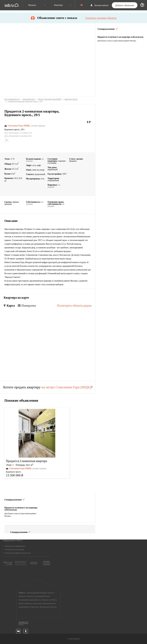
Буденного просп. (12, 130)
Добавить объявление (125, 5)
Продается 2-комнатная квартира (27, 461)
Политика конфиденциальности (18, 553)
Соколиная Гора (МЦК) (19, 126)
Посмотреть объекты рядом (74, 306)
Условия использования (14, 549)
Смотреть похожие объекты (101, 18)
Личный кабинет (102, 5)
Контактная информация (15, 546)
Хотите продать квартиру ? (47, 387)
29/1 (23, 130)
